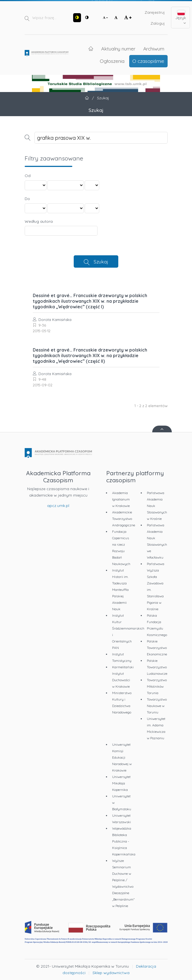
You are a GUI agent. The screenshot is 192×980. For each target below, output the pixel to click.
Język (181, 18)
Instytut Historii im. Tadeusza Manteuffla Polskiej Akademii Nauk (120, 590)
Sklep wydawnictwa (111, 973)
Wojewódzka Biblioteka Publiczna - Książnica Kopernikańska (124, 841)
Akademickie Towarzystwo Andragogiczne (124, 519)
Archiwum (154, 49)
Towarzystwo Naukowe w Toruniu (157, 706)
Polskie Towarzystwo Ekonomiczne (157, 648)
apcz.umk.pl (58, 506)
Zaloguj (158, 23)
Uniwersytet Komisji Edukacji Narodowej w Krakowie (122, 757)
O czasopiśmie (148, 61)
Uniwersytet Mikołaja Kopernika (121, 783)
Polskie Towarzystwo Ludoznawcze (157, 667)
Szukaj (101, 261)
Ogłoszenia (112, 61)
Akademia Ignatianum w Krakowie (121, 499)
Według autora (39, 221)
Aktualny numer (118, 49)
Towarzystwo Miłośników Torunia (157, 686)
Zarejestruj (155, 12)
